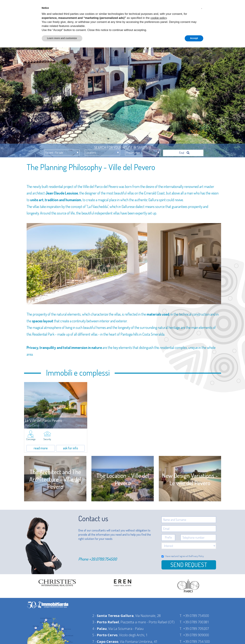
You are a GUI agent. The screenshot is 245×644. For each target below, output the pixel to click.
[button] (202, 8)
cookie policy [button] (159, 18)
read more (41, 446)
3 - (106, 621)
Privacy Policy (198, 555)
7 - (105, 640)
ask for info (70, 446)
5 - (105, 633)
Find (184, 151)
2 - (113, 614)
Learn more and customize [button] (62, 38)
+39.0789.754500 (103, 557)
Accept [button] (194, 38)
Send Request (189, 563)
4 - (100, 627)
